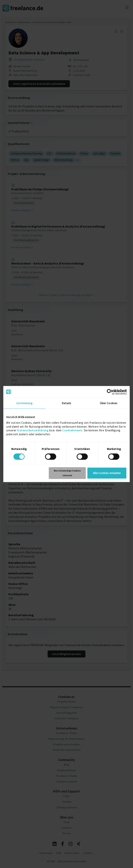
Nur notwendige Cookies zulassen (67, 473)
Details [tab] (67, 403)
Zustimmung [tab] (24, 403)
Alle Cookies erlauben (107, 473)
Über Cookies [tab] (109, 403)
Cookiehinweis (72, 430)
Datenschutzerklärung (33, 430)
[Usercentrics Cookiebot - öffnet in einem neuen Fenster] (110, 392)
